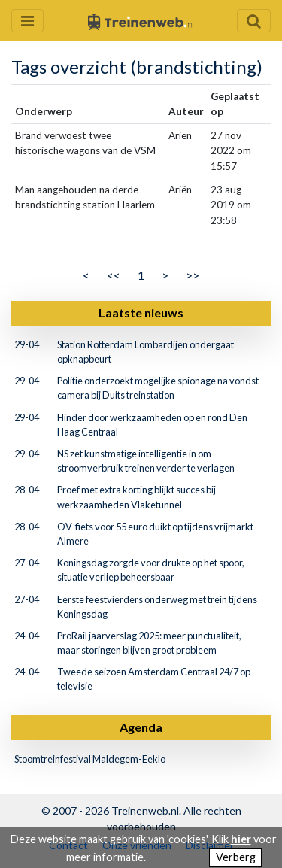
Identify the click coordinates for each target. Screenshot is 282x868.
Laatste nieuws (141, 313)
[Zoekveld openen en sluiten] (254, 21)
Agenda (141, 727)
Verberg (236, 857)
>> (193, 275)
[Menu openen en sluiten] (27, 21)
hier (241, 839)
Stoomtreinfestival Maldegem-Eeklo (90, 759)
